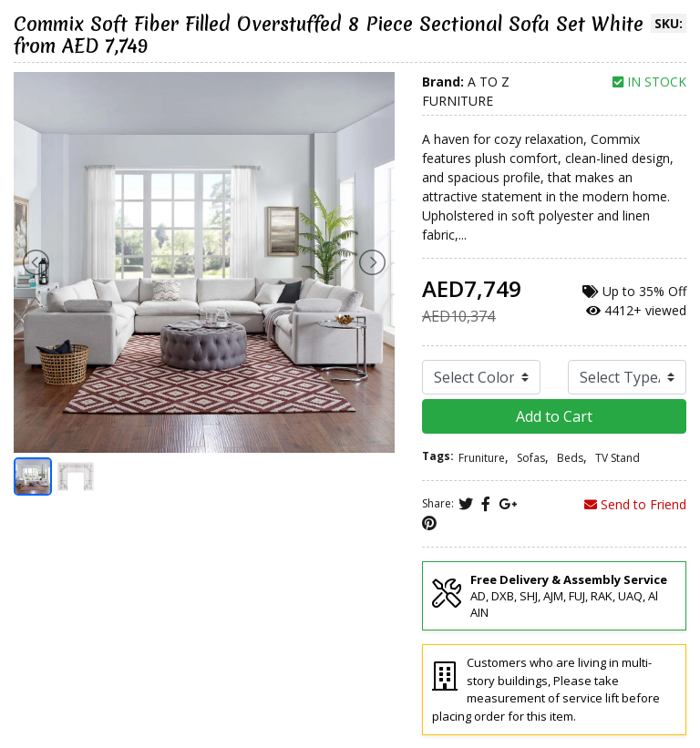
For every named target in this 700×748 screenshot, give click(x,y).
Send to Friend (635, 504)
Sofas (531, 458)
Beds (570, 458)
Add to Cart (554, 416)
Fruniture (482, 458)
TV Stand (618, 458)
